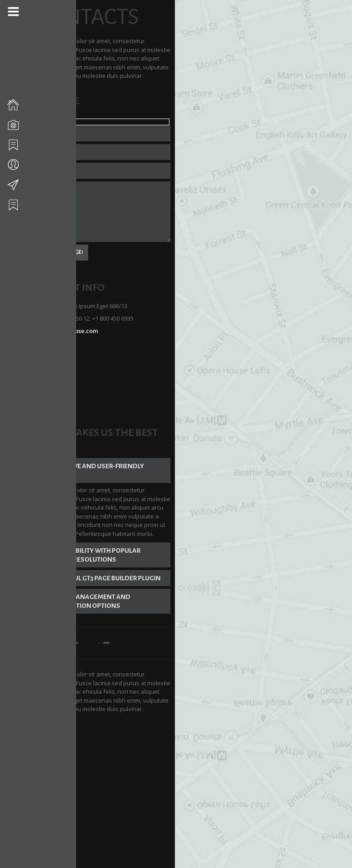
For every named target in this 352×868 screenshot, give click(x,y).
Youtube (64, 393)
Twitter (63, 343)
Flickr (60, 380)
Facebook (66, 355)
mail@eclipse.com (78, 318)
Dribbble (65, 368)
